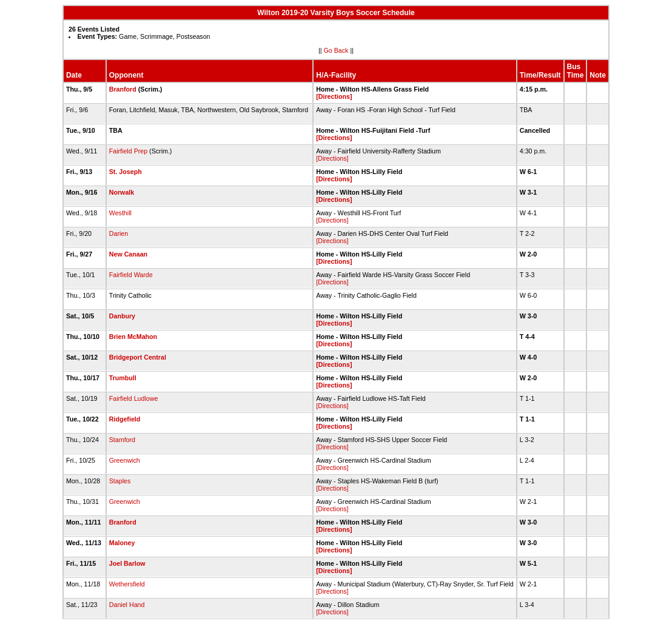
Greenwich (125, 460)
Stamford (122, 440)
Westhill (120, 213)
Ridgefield (125, 419)
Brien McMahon (133, 337)
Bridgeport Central (138, 357)
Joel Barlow (127, 563)
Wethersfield (127, 584)
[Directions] (334, 96)
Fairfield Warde (131, 275)
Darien (119, 233)
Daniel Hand (127, 605)
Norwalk (122, 192)
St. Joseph (126, 172)
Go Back (336, 50)
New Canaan (128, 254)
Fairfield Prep (128, 151)
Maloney (122, 543)
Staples (120, 481)
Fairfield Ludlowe (134, 398)
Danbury (122, 316)
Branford (123, 89)
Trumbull (123, 378)
